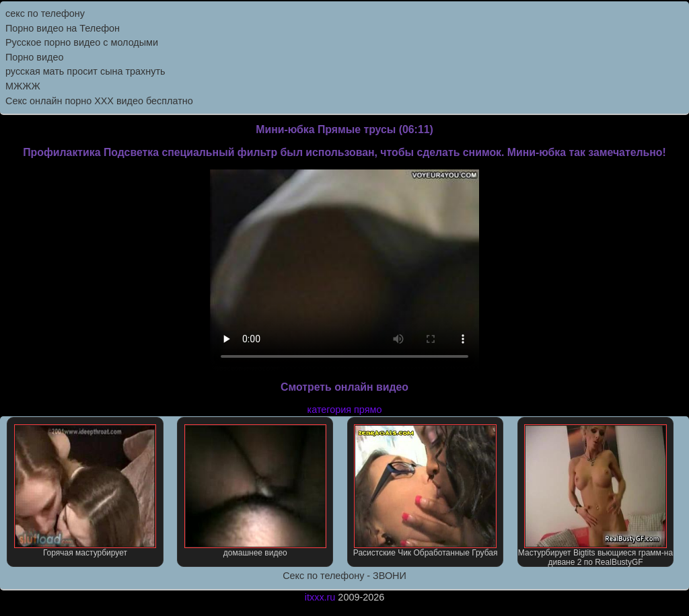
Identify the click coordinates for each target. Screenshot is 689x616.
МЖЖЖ (23, 86)
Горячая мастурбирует (85, 491)
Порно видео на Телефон (63, 28)
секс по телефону (45, 13)
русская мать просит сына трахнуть (85, 71)
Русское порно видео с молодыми (82, 42)
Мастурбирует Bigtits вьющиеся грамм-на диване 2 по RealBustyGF (595, 496)
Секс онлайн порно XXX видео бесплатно (99, 101)
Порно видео (34, 57)
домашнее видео (255, 491)
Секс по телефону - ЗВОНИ (344, 576)
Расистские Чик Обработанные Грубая (426, 491)
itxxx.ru (320, 597)
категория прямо (345, 410)
